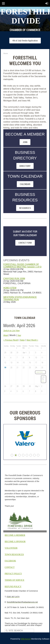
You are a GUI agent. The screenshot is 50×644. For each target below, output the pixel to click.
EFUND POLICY (13, 587)
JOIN (25, 142)
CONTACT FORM (25, 243)
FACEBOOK (10, 561)
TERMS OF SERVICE (14, 580)
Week (6, 335)
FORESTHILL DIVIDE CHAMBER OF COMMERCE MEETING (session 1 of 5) (22, 266)
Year (19, 335)
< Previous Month (11, 340)
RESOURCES (25, 208)
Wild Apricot (26, 639)
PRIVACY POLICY (13, 574)
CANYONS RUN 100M (14, 279)
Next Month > (32, 340)
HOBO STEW (10, 288)
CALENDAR (25, 184)
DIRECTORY (25, 166)
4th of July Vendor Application (25, 41)
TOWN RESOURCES (14, 554)
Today (22, 340)
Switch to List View (11, 330)
